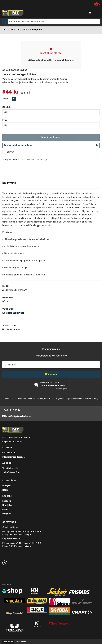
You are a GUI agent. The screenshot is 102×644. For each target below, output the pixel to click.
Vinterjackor (36, 30)
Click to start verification (54, 386)
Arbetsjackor (22, 30)
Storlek (6, 107)
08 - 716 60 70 (13, 410)
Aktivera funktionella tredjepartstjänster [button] (51, 60)
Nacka (5, 490)
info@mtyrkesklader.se (18, 416)
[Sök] (51, 22)
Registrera (51, 374)
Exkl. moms (21, 642)
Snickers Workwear (13, 313)
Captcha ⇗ (62, 389)
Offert (5, 510)
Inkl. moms (8, 642)
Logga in (7, 501)
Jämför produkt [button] (11, 330)
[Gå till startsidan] (13, 13)
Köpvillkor (7, 505)
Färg (5, 120)
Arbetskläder (8, 30)
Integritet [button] (7, 514)
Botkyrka (7, 486)
